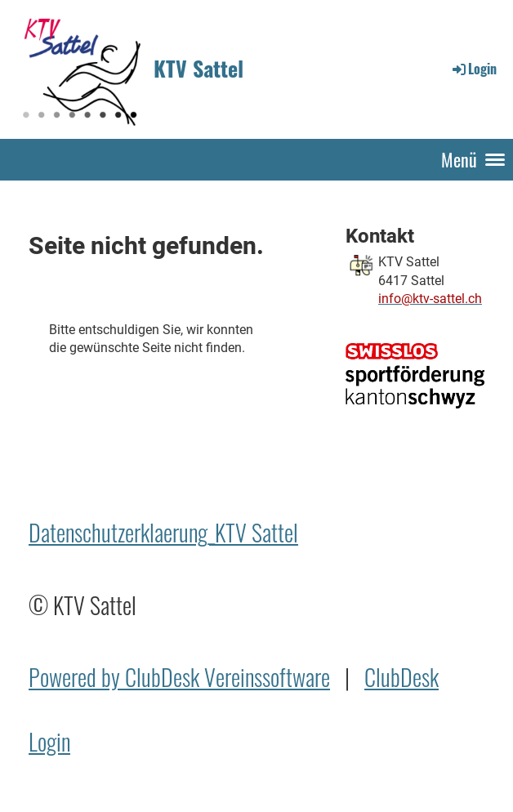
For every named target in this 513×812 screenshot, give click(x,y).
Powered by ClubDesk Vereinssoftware (179, 677)
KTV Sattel (199, 69)
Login (473, 69)
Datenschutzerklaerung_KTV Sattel (163, 532)
